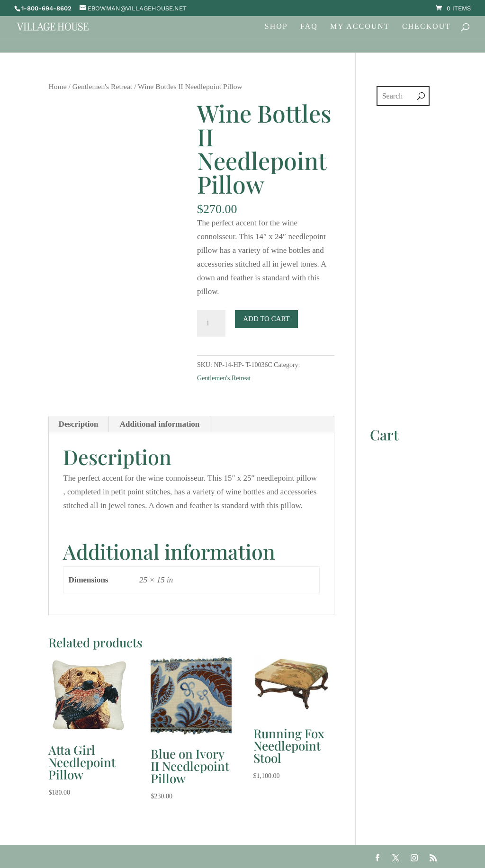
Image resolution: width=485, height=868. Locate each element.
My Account (360, 27)
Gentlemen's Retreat (102, 86)
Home (57, 86)
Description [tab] (78, 424)
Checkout (427, 27)
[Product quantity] (211, 323)
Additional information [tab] (160, 424)
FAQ (309, 27)
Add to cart (266, 319)
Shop (276, 27)
